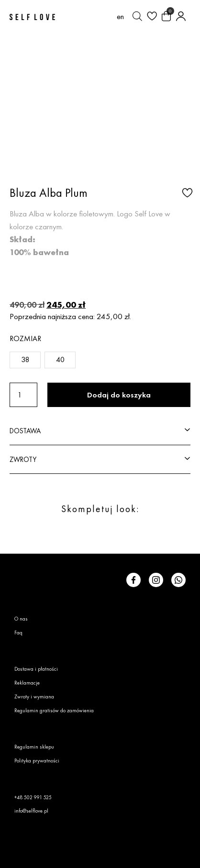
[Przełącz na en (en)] (120, 16)
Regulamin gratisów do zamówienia (54, 710)
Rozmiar (25, 338)
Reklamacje (27, 683)
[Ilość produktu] (23, 395)
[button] (186, 192)
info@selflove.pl (31, 811)
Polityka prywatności (37, 761)
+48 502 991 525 (33, 797)
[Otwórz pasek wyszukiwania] (137, 16)
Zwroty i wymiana (34, 697)
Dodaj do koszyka (119, 395)
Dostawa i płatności (36, 669)
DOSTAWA (25, 431)
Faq (18, 632)
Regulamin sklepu (34, 747)
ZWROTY (23, 459)
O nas (21, 619)
